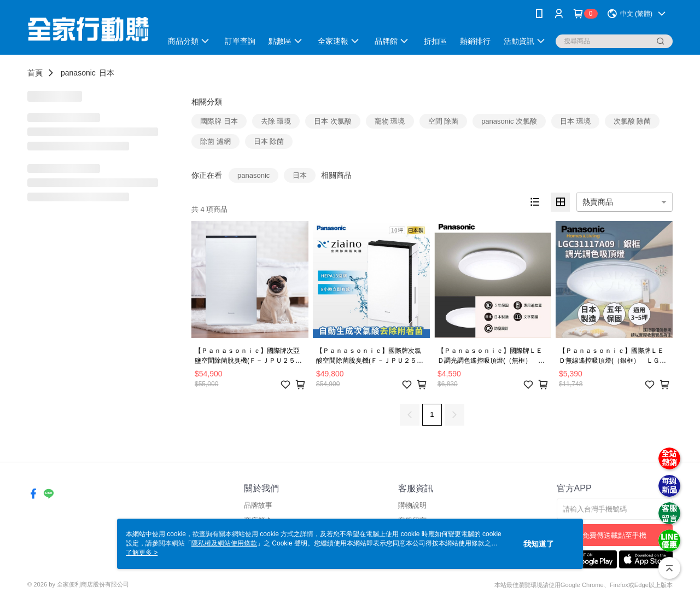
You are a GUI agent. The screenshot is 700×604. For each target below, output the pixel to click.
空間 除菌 (444, 121)
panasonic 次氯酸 (509, 121)
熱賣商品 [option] (598, 202)
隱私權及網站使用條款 (224, 543)
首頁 (35, 73)
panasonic (78, 73)
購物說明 (412, 505)
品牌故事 (258, 505)
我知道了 (539, 544)
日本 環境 (575, 121)
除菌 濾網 (215, 141)
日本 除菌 (269, 141)
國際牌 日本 (219, 121)
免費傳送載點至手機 (614, 535)
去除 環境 (276, 121)
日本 (107, 73)
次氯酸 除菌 (632, 121)
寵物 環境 (390, 121)
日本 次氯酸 (333, 121)
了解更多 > (142, 553)
